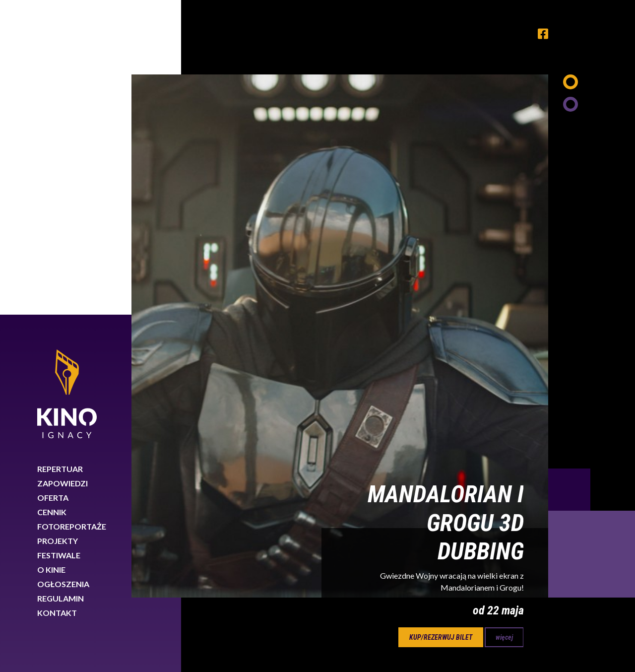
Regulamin (61, 284)
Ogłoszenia (63, 269)
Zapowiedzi (63, 168)
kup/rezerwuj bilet (441, 323)
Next (592, 239)
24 (427, 373)
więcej (504, 323)
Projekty (58, 226)
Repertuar (60, 154)
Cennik (52, 197)
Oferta (53, 183)
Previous (569, 175)
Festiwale (59, 240)
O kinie (51, 255)
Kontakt (57, 298)
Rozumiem (589, 639)
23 (395, 373)
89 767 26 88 (524, 582)
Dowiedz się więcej (470, 637)
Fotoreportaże (72, 212)
